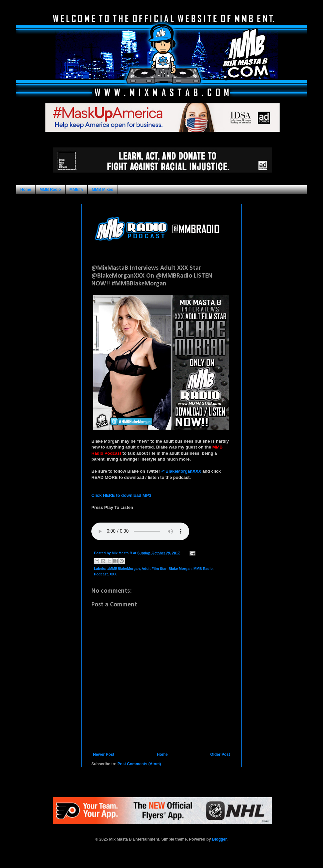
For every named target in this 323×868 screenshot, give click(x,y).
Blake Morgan (180, 569)
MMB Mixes (102, 190)
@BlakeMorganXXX (181, 471)
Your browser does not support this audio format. (140, 531)
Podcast (101, 574)
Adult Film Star (154, 569)
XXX (113, 574)
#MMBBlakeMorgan (124, 569)
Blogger (219, 839)
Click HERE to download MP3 (121, 495)
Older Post (220, 754)
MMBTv (77, 190)
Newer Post (104, 754)
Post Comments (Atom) (139, 764)
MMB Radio (50, 190)
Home (26, 190)
